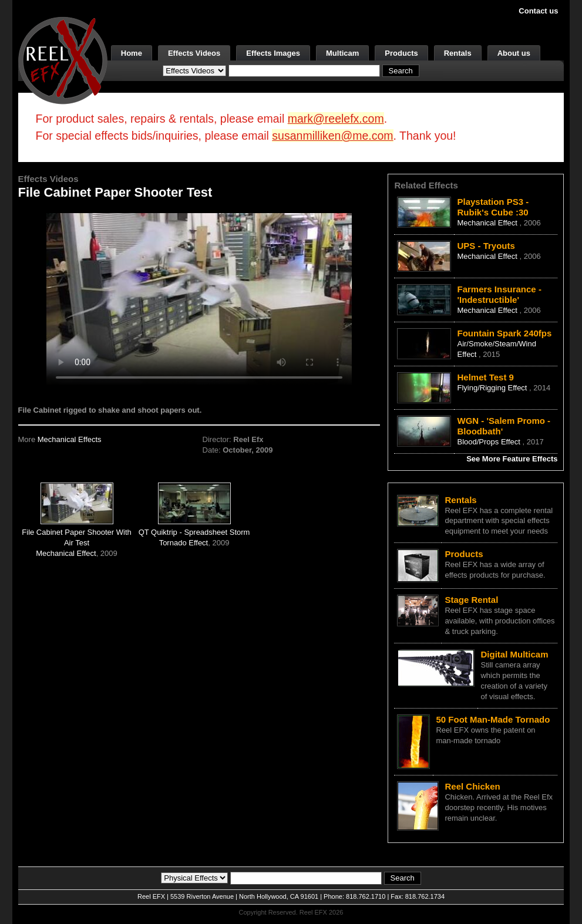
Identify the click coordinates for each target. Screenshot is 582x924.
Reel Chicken (472, 786)
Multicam (342, 53)
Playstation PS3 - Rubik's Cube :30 (493, 207)
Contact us (538, 11)
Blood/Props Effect (490, 442)
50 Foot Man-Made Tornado (493, 719)
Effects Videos (194, 53)
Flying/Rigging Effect (493, 388)
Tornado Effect (184, 543)
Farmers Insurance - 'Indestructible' (499, 294)
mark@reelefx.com (336, 119)
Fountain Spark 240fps (504, 333)
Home (132, 53)
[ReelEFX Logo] (63, 60)
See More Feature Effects (512, 459)
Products (401, 53)
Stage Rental (471, 600)
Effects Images (273, 53)
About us (514, 53)
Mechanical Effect (66, 553)
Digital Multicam (514, 654)
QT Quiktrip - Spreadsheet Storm (194, 532)
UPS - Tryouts (486, 246)
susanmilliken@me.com (332, 136)
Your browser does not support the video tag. (199, 299)
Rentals (458, 53)
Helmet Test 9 (485, 377)
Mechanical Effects (70, 439)
